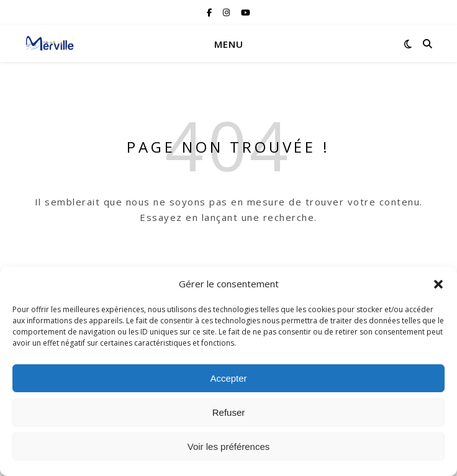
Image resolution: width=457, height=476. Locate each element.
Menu (229, 44)
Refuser (229, 412)
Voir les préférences (229, 447)
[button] (438, 284)
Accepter (228, 378)
